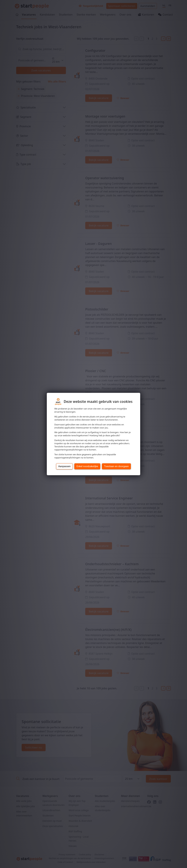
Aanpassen (65, 466)
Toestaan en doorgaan (116, 466)
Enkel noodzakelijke (87, 466)
